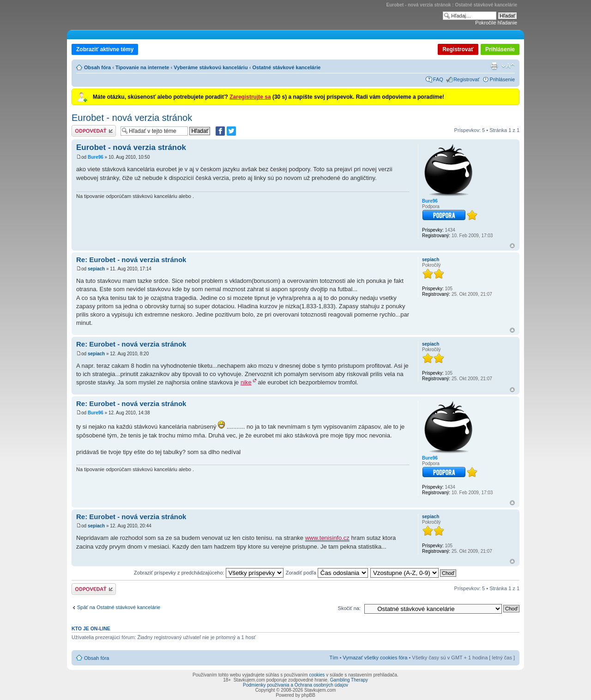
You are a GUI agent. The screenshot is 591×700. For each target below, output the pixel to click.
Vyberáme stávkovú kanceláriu (211, 67)
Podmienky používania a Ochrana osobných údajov (295, 685)
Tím (334, 658)
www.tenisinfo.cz (327, 538)
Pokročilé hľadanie (496, 23)
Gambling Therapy (349, 680)
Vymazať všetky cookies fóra (375, 658)
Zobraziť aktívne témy (105, 49)
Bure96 (96, 157)
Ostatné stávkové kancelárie (286, 67)
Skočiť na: (349, 608)
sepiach (96, 269)
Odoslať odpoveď (94, 131)
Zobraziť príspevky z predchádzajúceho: (209, 573)
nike (246, 382)
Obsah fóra (97, 67)
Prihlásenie (500, 49)
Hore (512, 246)
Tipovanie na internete (142, 67)
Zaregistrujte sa (250, 97)
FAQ (438, 79)
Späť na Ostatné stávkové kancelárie (119, 607)
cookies (317, 675)
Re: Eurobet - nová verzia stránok (131, 260)
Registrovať (458, 49)
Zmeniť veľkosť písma (508, 66)
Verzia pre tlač (494, 66)
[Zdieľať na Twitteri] (231, 131)
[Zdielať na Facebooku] (220, 131)
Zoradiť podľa (327, 573)
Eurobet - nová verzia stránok (132, 118)
